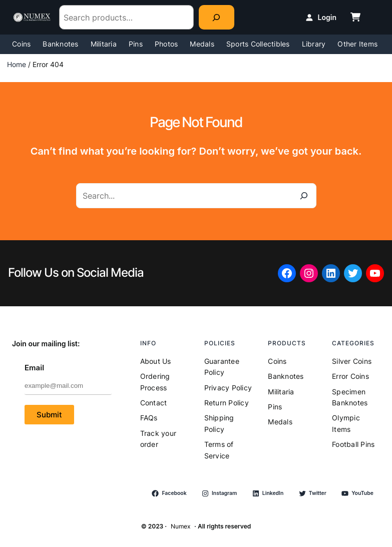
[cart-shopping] (355, 17)
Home (17, 64)
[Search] (217, 17)
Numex (180, 526)
